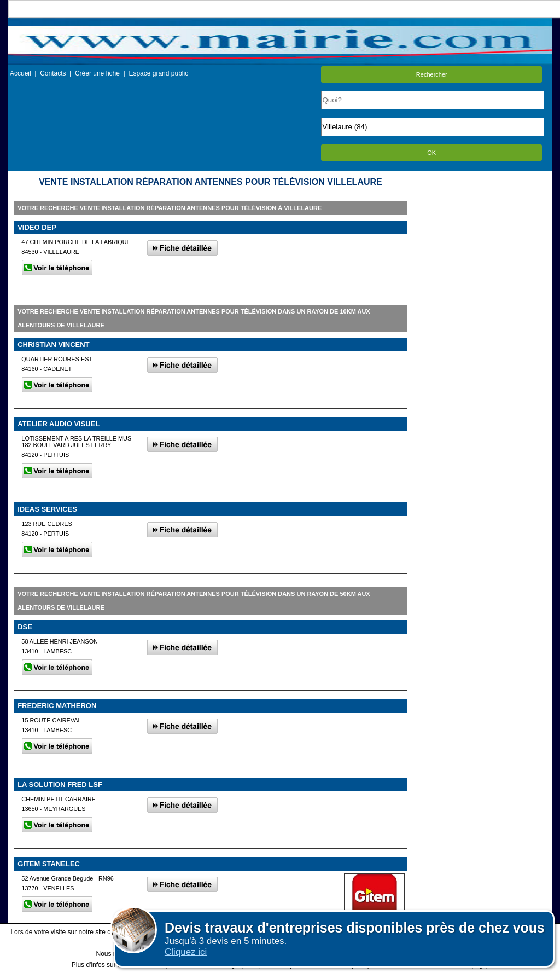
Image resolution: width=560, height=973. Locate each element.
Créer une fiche (97, 73)
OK (431, 153)
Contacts (53, 73)
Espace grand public (158, 73)
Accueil (21, 73)
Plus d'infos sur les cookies (111, 965)
